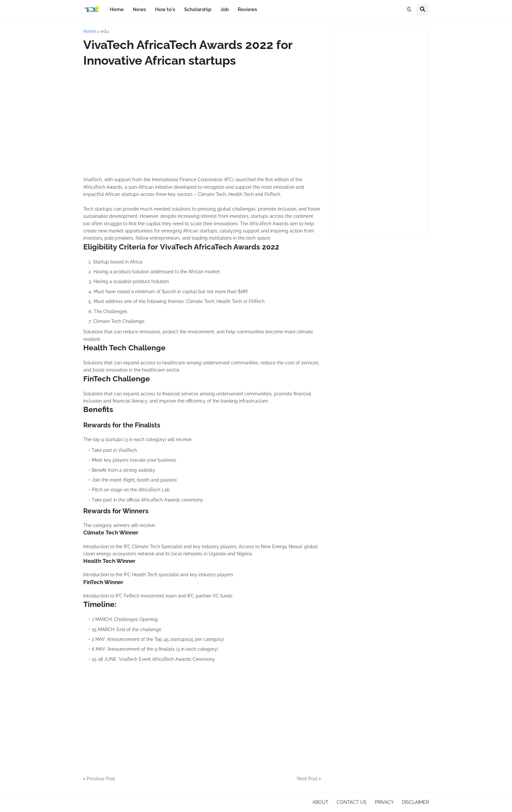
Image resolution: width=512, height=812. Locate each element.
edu (105, 31)
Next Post (307, 779)
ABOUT (320, 802)
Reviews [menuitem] (247, 9)
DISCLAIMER (415, 802)
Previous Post (101, 779)
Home (90, 31)
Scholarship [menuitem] (198, 9)
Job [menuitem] (224, 9)
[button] (409, 9)
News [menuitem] (139, 9)
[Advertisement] (202, 122)
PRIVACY (384, 802)
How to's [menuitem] (165, 9)
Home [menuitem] (117, 9)
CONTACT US (352, 802)
